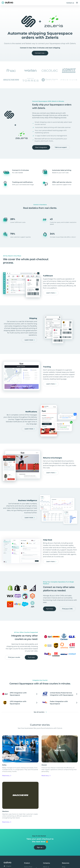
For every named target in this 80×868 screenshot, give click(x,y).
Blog (64, 867)
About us (46, 867)
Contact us (70, 3)
